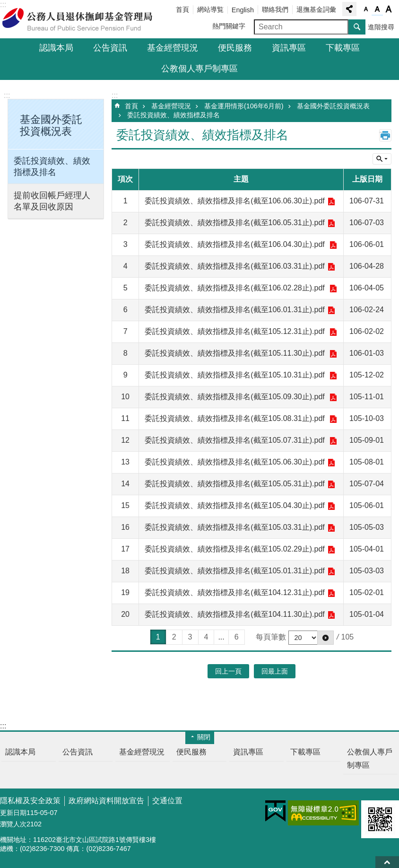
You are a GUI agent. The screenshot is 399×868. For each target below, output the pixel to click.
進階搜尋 (381, 27)
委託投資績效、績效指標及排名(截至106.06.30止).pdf (235, 201)
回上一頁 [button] (228, 671)
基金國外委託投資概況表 (333, 106)
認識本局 (56, 48)
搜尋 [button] (357, 27)
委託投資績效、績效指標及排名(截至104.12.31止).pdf (235, 592)
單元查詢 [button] (382, 159)
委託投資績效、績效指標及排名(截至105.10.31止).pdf (236, 375)
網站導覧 (210, 9)
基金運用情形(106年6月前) (244, 106)
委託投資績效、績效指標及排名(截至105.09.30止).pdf (236, 397)
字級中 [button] (377, 9)
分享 (349, 9)
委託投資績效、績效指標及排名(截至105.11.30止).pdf (236, 353)
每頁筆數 (271, 637)
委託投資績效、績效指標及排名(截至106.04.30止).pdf (236, 244)
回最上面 (387, 862)
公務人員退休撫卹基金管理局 (83, 19)
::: (7, 95)
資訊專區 (289, 48)
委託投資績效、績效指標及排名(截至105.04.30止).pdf (235, 505)
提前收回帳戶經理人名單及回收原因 (52, 201)
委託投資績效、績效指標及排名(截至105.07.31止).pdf (236, 440)
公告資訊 (110, 48)
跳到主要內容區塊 (5, 5)
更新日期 (13, 813)
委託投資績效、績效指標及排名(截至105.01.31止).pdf (235, 571)
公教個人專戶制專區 (199, 69)
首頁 (182, 9)
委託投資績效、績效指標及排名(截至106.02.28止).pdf (236, 288)
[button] (325, 638)
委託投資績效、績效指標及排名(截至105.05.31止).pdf (235, 484)
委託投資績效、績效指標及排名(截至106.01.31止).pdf (235, 310)
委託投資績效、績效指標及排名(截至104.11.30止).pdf (235, 614)
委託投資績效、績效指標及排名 (52, 167)
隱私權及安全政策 (30, 801)
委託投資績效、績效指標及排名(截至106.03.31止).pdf (235, 266)
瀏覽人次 (13, 824)
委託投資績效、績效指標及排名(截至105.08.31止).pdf (236, 418)
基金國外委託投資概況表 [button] (51, 125)
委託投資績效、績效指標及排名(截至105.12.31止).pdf (236, 331)
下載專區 (343, 48)
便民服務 (235, 48)
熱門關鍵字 (229, 26)
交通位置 (167, 801)
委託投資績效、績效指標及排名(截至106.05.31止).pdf (235, 223)
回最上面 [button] (275, 671)
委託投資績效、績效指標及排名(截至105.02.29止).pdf (235, 549)
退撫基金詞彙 (316, 9)
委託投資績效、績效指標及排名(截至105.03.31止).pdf (235, 527)
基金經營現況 (173, 48)
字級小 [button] (366, 9)
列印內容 (385, 135)
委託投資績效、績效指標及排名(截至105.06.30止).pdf (235, 462)
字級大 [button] (389, 9)
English (243, 10)
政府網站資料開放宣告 (106, 801)
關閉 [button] (204, 737)
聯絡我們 (275, 9)
